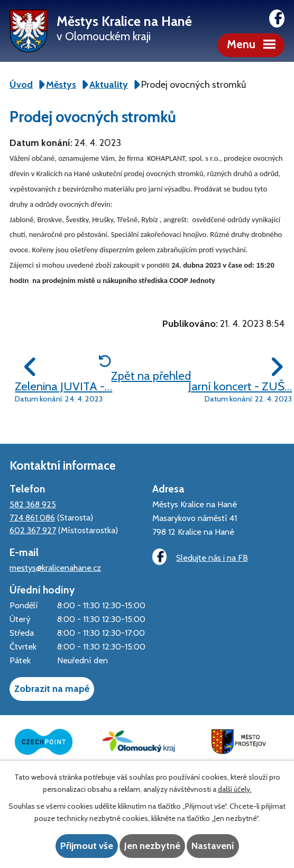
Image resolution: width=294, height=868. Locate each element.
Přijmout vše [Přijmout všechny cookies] (87, 846)
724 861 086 (32, 517)
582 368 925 (33, 504)
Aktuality (109, 85)
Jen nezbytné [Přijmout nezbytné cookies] (152, 846)
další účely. (235, 789)
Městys (61, 85)
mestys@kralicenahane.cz (55, 568)
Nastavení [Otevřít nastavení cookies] (213, 846)
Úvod (21, 85)
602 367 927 (33, 530)
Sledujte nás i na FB (200, 557)
